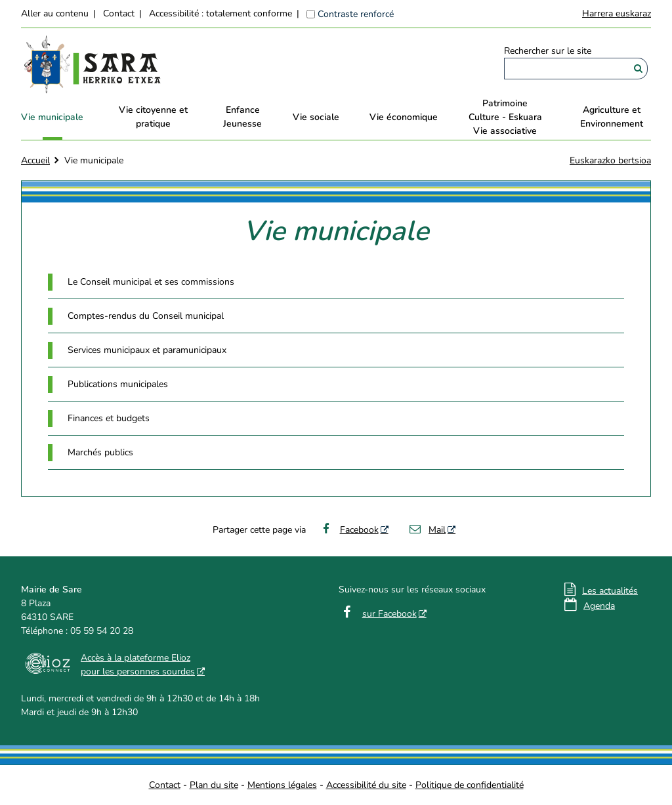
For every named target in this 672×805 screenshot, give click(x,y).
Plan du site (214, 785)
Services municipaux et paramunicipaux (147, 350)
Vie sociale (316, 117)
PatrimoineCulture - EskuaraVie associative (505, 117)
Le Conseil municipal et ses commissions (151, 282)
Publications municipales (118, 384)
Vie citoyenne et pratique (153, 117)
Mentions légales (282, 785)
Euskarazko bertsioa (610, 160)
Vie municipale (52, 117)
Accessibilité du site (366, 785)
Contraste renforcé (356, 14)
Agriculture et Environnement (612, 117)
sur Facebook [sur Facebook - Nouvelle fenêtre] (389, 614)
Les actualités (610, 591)
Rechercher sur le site (548, 51)
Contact (119, 13)
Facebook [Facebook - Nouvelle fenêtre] (349, 530)
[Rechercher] (638, 69)
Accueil (35, 160)
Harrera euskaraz (617, 13)
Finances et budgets (109, 418)
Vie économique (404, 117)
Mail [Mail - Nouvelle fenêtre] (427, 530)
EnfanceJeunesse (242, 117)
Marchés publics (100, 452)
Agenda (599, 606)
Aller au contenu (55, 13)
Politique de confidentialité (470, 785)
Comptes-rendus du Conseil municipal (146, 316)
